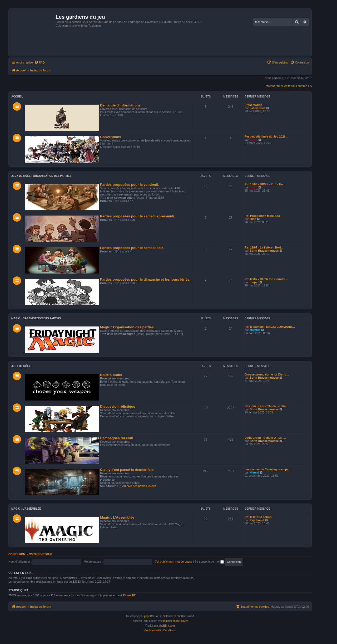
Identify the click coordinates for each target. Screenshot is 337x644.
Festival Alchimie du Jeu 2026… (267, 136)
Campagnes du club (117, 438)
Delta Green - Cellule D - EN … (265, 438)
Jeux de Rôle (21, 366)
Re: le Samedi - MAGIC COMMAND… (270, 327)
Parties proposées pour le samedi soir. (132, 248)
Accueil (17, 97)
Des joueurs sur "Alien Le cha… (267, 406)
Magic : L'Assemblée (26, 509)
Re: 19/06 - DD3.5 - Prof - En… (265, 184)
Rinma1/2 (129, 595)
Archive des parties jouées (138, 486)
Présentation (253, 105)
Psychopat (257, 520)
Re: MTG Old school (258, 517)
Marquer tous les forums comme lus (289, 86)
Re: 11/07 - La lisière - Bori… (264, 247)
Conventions (111, 137)
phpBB (148, 616)
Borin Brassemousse (264, 251)
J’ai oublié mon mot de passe (174, 562)
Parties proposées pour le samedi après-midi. (138, 216)
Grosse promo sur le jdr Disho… (267, 374)
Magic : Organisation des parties (36, 318)
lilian (253, 219)
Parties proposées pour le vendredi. (130, 185)
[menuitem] (39, 62)
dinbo (254, 140)
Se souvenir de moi (209, 562)
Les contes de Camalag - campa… (268, 469)
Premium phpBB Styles (175, 621)
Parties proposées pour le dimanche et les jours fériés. (145, 279)
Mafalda (255, 330)
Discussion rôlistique (118, 406)
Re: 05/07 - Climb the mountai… (266, 279)
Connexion (17, 554)
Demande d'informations (120, 105)
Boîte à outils (111, 375)
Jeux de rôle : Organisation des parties (41, 176)
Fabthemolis (257, 108)
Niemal (254, 472)
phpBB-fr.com (167, 626)
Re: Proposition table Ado (262, 216)
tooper (254, 282)
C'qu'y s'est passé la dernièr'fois (127, 470)
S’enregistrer (41, 554)
